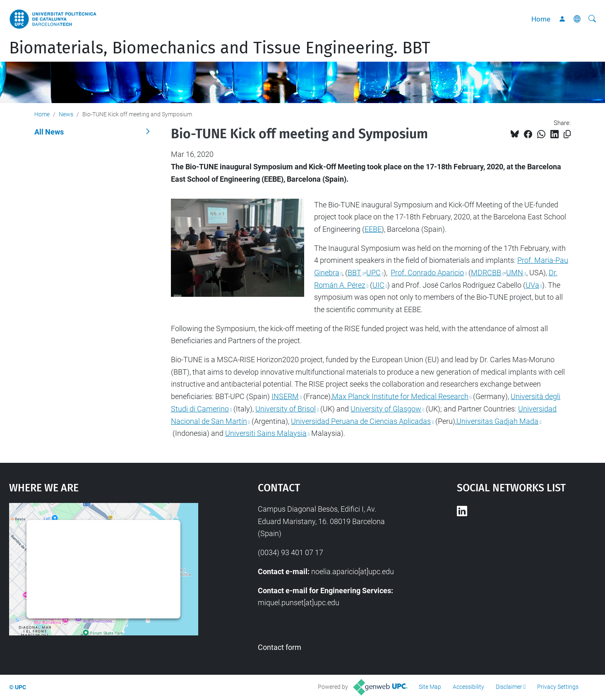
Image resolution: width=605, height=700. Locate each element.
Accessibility (468, 687)
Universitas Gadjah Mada (497, 421)
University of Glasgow (386, 409)
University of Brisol (286, 409)
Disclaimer (509, 687)
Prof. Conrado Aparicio (427, 273)
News (66, 114)
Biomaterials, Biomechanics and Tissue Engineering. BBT (220, 48)
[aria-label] (592, 19)
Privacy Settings (558, 687)
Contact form (280, 647)
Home (541, 19)
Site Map (430, 687)
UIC (378, 285)
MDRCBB (486, 273)
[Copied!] (567, 134)
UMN (515, 273)
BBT (354, 273)
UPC (373, 273)
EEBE (373, 229)
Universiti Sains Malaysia (266, 433)
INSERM (285, 396)
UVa (532, 285)
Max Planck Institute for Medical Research (400, 396)
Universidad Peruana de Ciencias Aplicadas (361, 421)
